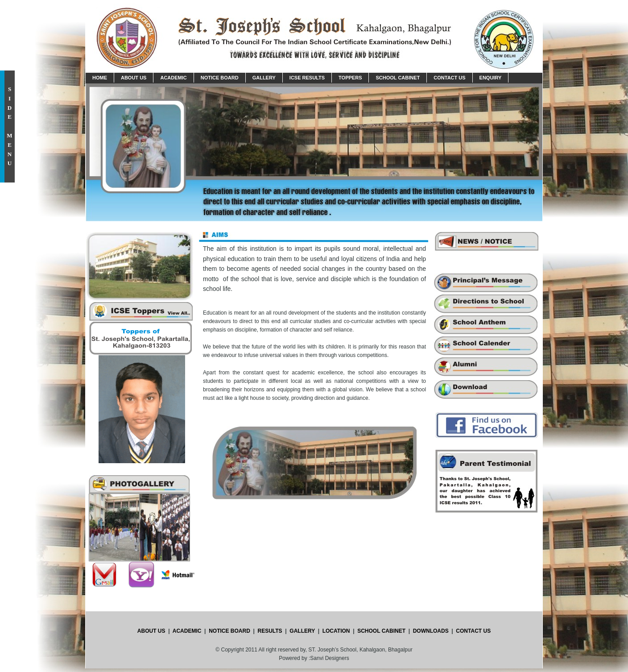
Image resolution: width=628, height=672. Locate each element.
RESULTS (270, 631)
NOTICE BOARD (229, 631)
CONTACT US (473, 631)
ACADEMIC (186, 631)
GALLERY (302, 631)
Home (100, 78)
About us (134, 78)
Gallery (264, 78)
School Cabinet (398, 78)
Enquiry (491, 78)
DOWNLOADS (432, 631)
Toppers (350, 78)
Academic (173, 78)
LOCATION (336, 631)
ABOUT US (151, 631)
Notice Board (220, 78)
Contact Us (449, 78)
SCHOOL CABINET (381, 631)
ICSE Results (307, 78)
